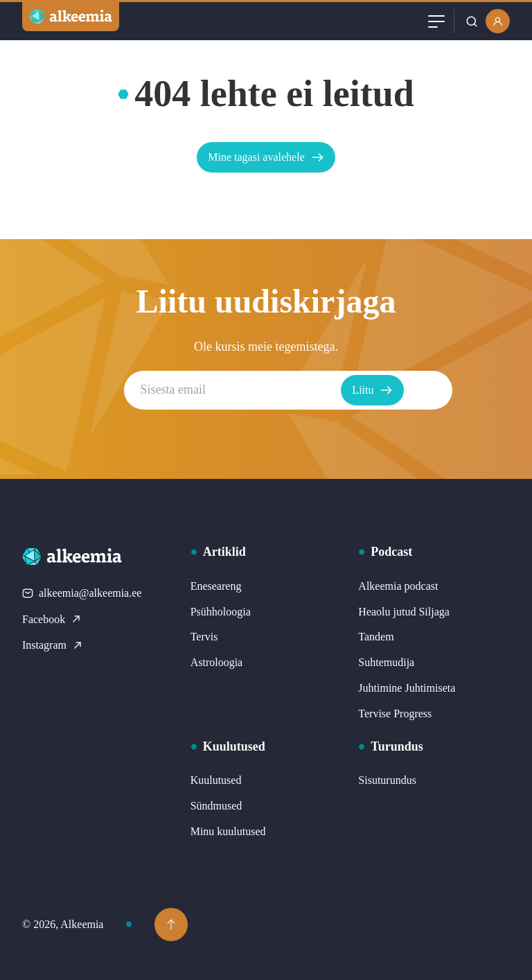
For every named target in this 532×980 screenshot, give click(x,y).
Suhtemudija (386, 662)
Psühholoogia (221, 612)
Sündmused (216, 806)
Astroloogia (217, 662)
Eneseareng (216, 586)
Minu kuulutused (228, 831)
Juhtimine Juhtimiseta (407, 688)
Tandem (376, 637)
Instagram (53, 645)
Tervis (204, 637)
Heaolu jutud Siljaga (404, 612)
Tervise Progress (395, 714)
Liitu (399, 390)
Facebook (52, 619)
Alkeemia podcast (398, 586)
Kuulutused (216, 780)
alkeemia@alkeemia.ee (82, 593)
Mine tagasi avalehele (266, 157)
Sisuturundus (387, 780)
